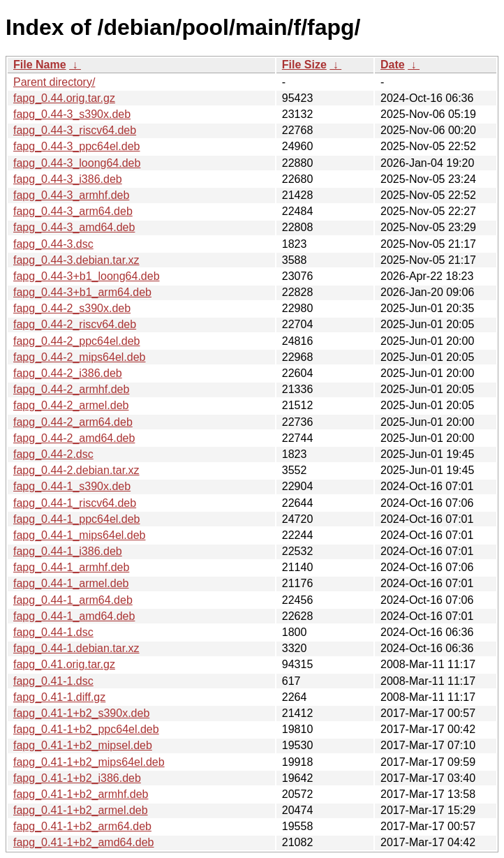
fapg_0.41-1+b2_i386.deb (77, 778)
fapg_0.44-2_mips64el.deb (79, 357)
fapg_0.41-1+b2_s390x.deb (81, 713)
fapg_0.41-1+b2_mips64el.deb (89, 762)
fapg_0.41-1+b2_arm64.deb (82, 826)
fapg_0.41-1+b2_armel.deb (81, 810)
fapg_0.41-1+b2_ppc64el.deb (86, 729)
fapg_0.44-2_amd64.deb (74, 438)
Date (393, 65)
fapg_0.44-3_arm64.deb (73, 211)
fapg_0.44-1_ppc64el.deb (77, 519)
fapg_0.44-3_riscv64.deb (75, 130)
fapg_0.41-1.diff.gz (59, 697)
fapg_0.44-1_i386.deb (68, 551)
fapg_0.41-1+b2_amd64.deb (84, 842)
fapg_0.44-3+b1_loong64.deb (87, 276)
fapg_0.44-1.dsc (53, 632)
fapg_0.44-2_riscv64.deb (75, 324)
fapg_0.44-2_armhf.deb (71, 389)
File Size (304, 65)
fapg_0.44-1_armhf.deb (71, 567)
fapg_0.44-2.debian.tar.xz (76, 470)
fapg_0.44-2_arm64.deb (73, 422)
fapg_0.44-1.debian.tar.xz (76, 648)
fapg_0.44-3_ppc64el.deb (77, 146)
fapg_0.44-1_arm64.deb (73, 600)
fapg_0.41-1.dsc (53, 681)
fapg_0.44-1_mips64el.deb (79, 535)
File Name (40, 65)
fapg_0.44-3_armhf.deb (71, 195)
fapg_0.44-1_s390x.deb (72, 486)
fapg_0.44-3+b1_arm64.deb (82, 292)
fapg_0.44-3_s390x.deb (72, 114)
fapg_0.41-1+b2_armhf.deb (81, 794)
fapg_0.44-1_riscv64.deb (75, 503)
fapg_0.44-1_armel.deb (71, 583)
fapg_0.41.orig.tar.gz (64, 664)
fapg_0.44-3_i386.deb (68, 179)
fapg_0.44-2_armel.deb (71, 405)
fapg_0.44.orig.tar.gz (64, 98)
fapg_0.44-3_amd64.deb (74, 227)
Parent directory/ (54, 82)
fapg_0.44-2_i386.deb (68, 373)
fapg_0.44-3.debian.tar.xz (76, 260)
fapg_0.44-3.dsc (53, 244)
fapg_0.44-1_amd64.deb (74, 616)
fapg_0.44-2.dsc (53, 454)
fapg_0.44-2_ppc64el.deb (77, 341)
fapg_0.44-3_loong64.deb (77, 163)
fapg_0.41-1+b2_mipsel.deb (83, 745)
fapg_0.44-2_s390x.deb (72, 308)
